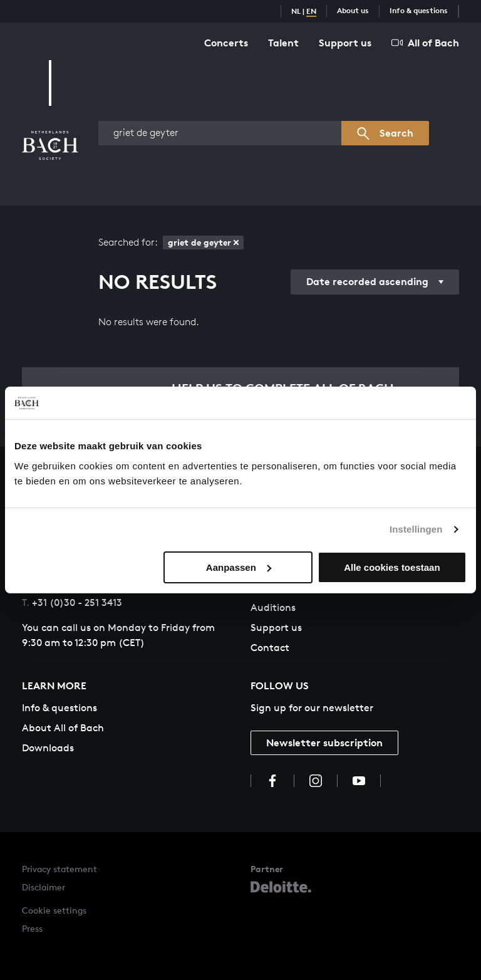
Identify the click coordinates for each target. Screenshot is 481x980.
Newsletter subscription (324, 743)
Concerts (226, 43)
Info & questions (419, 10)
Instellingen (416, 529)
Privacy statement (59, 869)
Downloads (48, 748)
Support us (345, 43)
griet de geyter (203, 242)
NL (296, 11)
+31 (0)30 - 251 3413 (72, 602)
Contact (270, 648)
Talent (283, 43)
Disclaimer (44, 887)
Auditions (273, 607)
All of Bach (425, 43)
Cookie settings (54, 910)
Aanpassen (239, 567)
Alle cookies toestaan (392, 567)
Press (32, 928)
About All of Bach (63, 728)
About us (353, 10)
